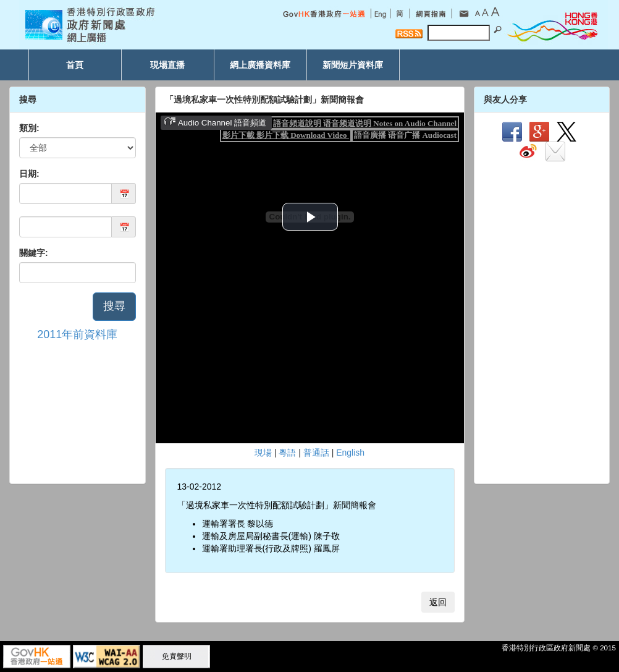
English (350, 453)
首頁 (75, 65)
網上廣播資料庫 (260, 65)
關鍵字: (34, 253)
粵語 (287, 453)
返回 (438, 602)
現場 (263, 453)
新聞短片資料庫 (353, 65)
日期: (29, 174)
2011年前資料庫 (77, 334)
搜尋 (114, 306)
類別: (29, 128)
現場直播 (167, 65)
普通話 (316, 453)
